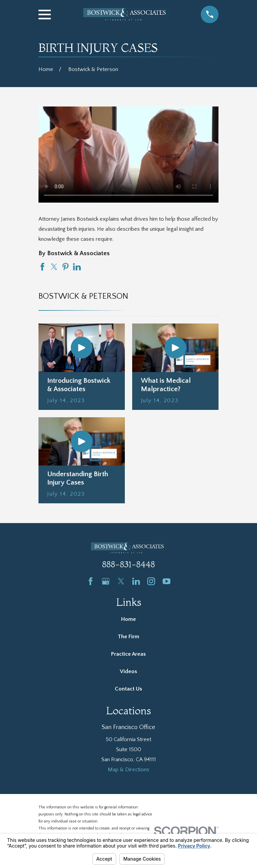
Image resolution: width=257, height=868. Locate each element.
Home (128, 619)
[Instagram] (151, 581)
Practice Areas (128, 654)
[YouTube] (166, 581)
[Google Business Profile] (106, 581)
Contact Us (128, 689)
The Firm (128, 637)
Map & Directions (128, 770)
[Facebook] (91, 581)
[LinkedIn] (136, 581)
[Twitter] (121, 581)
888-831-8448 (128, 564)
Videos (128, 671)
